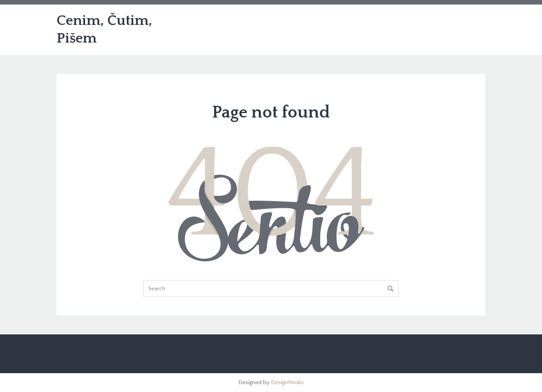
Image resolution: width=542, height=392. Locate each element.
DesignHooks (287, 382)
